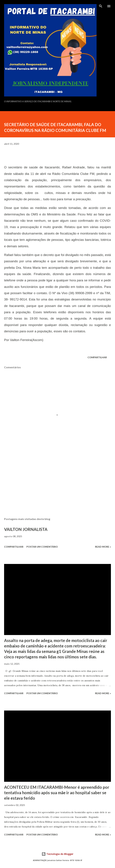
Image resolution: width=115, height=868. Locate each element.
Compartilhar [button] (97, 357)
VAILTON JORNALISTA (26, 529)
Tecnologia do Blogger (57, 854)
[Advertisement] (57, 482)
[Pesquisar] (101, 6)
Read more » (103, 547)
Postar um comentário (42, 547)
